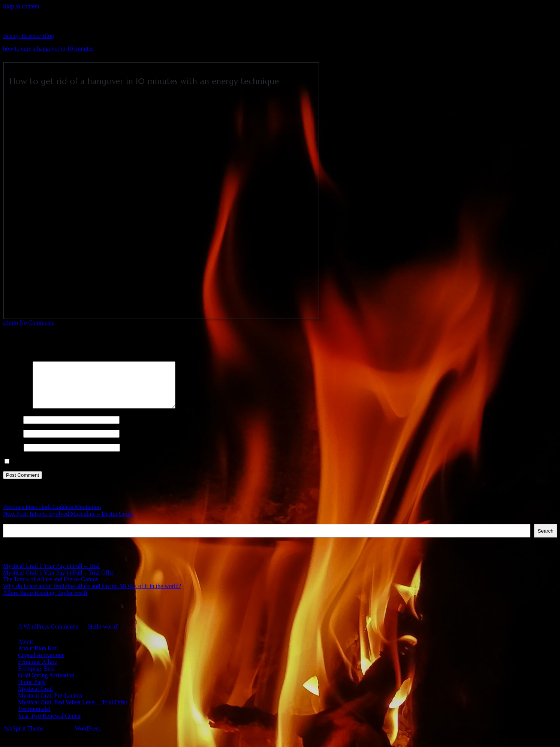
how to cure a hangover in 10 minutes (48, 49)
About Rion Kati (38, 657)
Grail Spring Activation (46, 684)
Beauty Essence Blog (28, 36)
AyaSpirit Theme (23, 737)
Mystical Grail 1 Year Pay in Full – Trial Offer (59, 582)
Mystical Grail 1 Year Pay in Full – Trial (51, 575)
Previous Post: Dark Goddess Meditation (52, 516)
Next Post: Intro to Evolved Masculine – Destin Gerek (68, 523)
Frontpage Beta (36, 677)
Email (12, 442)
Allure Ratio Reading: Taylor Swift (45, 602)
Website (13, 456)
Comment (17, 415)
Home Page (32, 691)
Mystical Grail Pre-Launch (50, 704)
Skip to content (21, 6)
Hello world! (103, 635)
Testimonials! (34, 718)
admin (10, 323)
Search (12, 529)
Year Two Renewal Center (49, 725)
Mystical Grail (35, 698)
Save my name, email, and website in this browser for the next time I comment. (107, 471)
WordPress (88, 737)
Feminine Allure (37, 671)
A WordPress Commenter (49, 635)
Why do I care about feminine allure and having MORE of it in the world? (92, 595)
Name (12, 429)
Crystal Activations (41, 664)
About (25, 650)
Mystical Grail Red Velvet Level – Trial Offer (73, 711)
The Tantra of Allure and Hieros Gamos (51, 588)
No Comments (37, 323)
